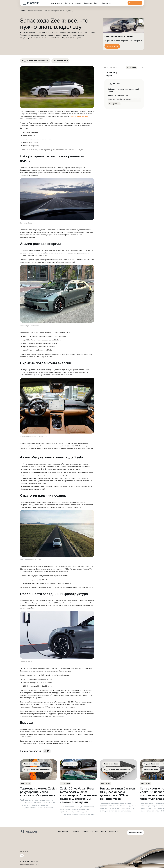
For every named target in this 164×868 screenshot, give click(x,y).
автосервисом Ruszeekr (80, 116)
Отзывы (78, 3)
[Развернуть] (114, 104)
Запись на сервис (135, 3)
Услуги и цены (57, 3)
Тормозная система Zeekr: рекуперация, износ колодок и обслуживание (38, 792)
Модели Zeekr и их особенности (35, 61)
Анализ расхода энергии (118, 95)
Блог (96, 3)
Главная (23, 11)
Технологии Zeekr (60, 61)
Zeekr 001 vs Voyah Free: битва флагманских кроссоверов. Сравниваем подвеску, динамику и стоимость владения (78, 795)
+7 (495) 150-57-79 (29, 862)
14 (48, 751)
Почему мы (69, 3)
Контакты (106, 3)
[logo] (31, 3)
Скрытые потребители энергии (120, 99)
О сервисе (88, 3)
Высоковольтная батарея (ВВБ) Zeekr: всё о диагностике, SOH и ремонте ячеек (117, 794)
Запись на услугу (112, 46)
